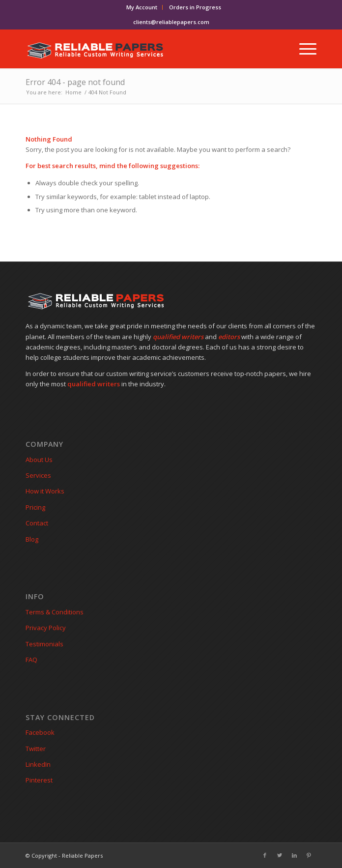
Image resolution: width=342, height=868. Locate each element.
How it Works (45, 491)
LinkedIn (38, 764)
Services (38, 475)
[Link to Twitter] (280, 855)
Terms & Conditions (55, 612)
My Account (142, 7)
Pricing (35, 507)
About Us (39, 460)
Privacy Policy (46, 628)
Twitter (36, 749)
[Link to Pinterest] (309, 855)
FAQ (31, 660)
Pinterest (39, 780)
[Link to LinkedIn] (294, 855)
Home (73, 92)
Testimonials (44, 644)
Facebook (40, 732)
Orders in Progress (195, 7)
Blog (32, 539)
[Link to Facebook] (265, 855)
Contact (37, 523)
